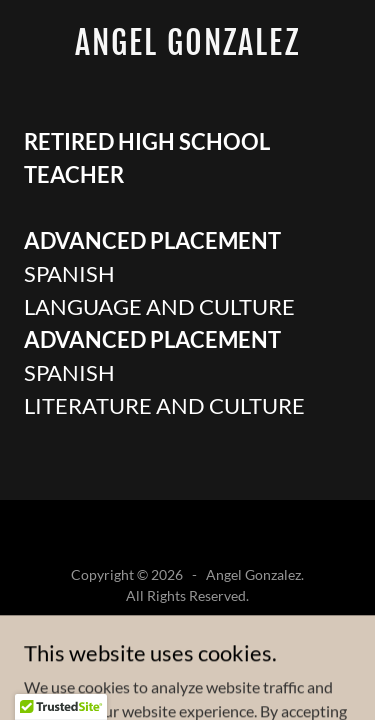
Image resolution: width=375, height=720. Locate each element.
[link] (187, 48)
